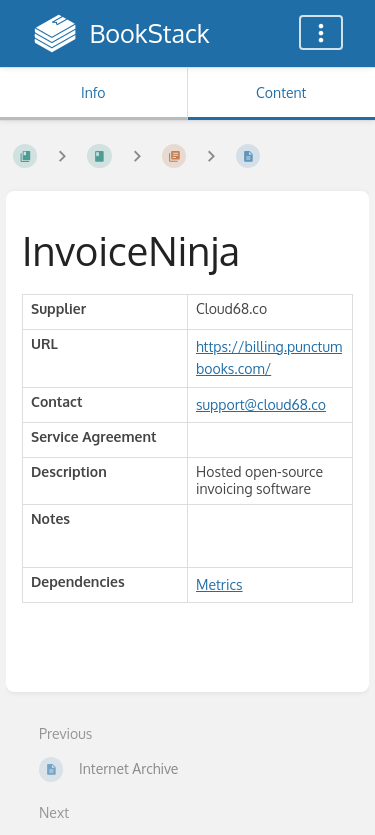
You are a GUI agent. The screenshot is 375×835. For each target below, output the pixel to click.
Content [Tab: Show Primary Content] (281, 92)
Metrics (219, 584)
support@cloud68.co (261, 404)
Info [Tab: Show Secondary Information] (93, 92)
